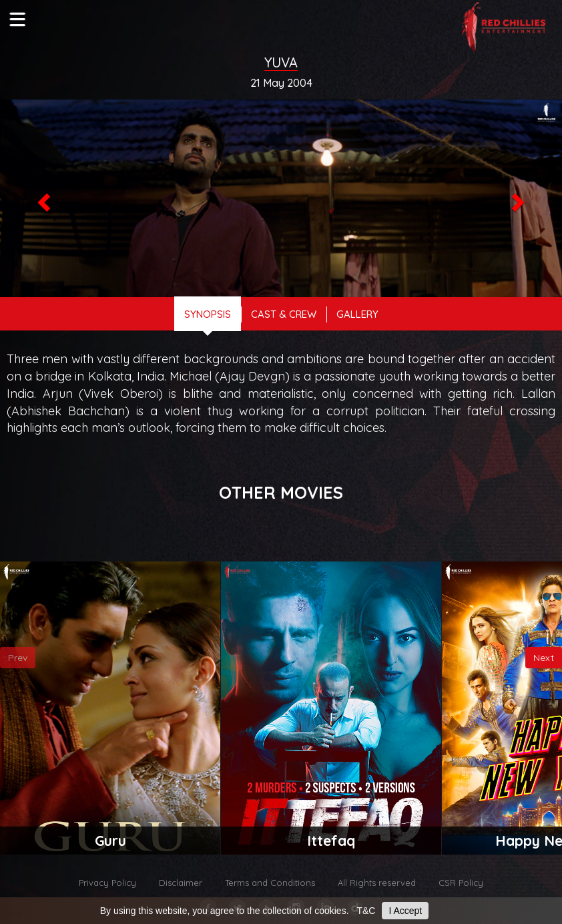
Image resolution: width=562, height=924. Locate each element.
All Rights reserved (377, 883)
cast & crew (284, 314)
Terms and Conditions (270, 883)
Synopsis (208, 314)
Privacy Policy (107, 883)
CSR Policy (461, 883)
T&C (366, 911)
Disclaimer (181, 883)
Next (544, 658)
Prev (18, 658)
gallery (357, 314)
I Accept (405, 911)
